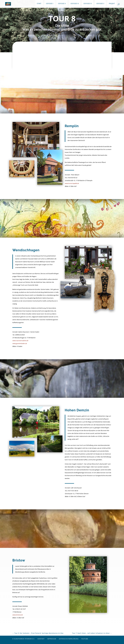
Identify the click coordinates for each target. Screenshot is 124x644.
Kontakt (41, 639)
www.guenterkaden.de (20, 343)
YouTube (85, 639)
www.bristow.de (18, 615)
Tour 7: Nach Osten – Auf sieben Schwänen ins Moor (92, 633)
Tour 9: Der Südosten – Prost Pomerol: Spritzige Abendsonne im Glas (38, 633)
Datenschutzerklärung (69, 639)
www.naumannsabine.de (20, 341)
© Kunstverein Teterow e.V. (24, 639)
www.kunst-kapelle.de (72, 183)
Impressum (52, 639)
